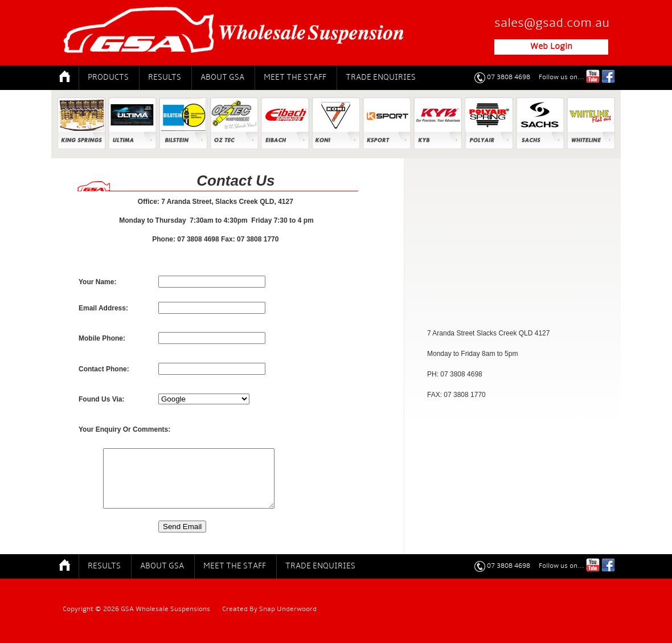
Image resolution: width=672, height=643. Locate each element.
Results (165, 78)
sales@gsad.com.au (552, 24)
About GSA (222, 78)
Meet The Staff (295, 78)
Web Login (551, 47)
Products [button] (108, 78)
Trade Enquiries (381, 78)
